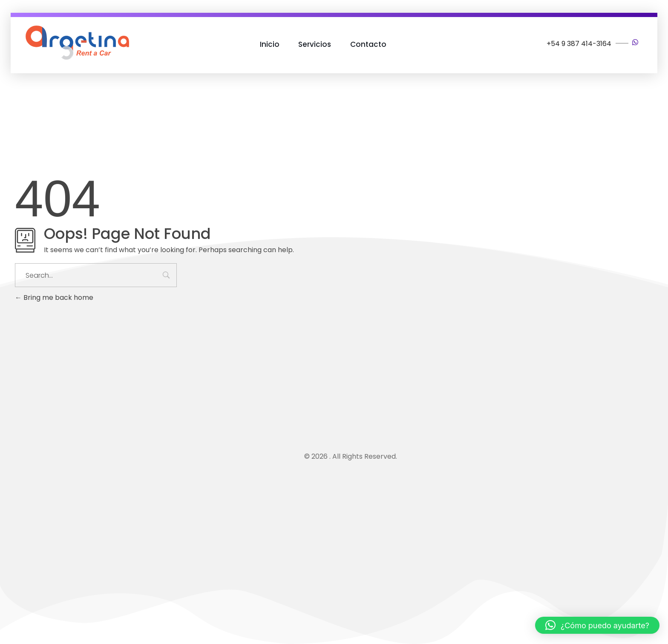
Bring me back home (54, 298)
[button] (597, 625)
